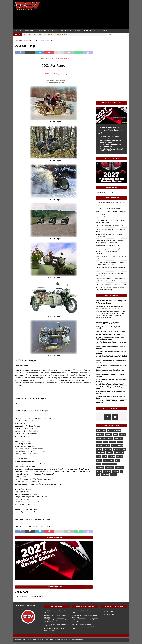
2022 (98, 431)
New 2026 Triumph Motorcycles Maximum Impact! (110, 384)
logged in (27, 596)
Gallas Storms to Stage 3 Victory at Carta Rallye (111, 284)
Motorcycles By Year (47, 31)
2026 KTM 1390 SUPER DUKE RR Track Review (111, 211)
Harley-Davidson (117, 446)
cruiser (110, 438)
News (104, 457)
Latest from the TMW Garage (111, 103)
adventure (117, 431)
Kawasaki (117, 449)
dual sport (119, 438)
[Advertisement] (86, 15)
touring (116, 471)
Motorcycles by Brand (70, 31)
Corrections (96, 636)
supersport (119, 468)
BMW (115, 435)
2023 (104, 431)
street (114, 464)
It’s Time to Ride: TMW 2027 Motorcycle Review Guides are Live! (110, 130)
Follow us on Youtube (107, 614)
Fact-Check (106, 636)
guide (107, 446)
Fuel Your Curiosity (111, 296)
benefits (108, 435)
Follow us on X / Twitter (108, 611)
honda (99, 449)
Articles (18, 31)
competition (101, 438)
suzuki (99, 471)
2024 (109, 431)
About (68, 636)
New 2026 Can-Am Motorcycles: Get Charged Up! (109, 334)
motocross (100, 453)
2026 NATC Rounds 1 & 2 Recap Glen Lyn (109, 226)
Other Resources (91, 31)
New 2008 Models (27, 40)
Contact (116, 636)
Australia (100, 435)
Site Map (125, 636)
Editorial (85, 636)
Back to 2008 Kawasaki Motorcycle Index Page (54, 74)
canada (122, 435)
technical (107, 471)
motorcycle (119, 453)
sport (99, 464)
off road (112, 457)
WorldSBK (105, 475)
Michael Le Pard (63, 58)
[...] (112, 318)
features (100, 446)
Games (105, 31)
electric (112, 442)
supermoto (109, 468)
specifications (108, 460)
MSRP (98, 457)
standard (106, 464)
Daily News (29, 31)
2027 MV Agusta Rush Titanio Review (108, 208)
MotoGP (109, 453)
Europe (120, 442)
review (99, 460)
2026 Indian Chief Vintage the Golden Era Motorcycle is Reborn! (54, 629)
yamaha (114, 475)
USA (98, 475)
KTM (124, 449)
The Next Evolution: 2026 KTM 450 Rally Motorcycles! (110, 332)
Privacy (76, 636)
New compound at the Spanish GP (107, 246)
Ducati (99, 442)
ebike (106, 442)
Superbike (100, 468)
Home (18, 40)
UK (122, 471)
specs (117, 460)
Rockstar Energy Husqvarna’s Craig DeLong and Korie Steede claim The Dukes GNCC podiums (110, 251)
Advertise (60, 636)
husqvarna (108, 449)
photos (120, 457)
